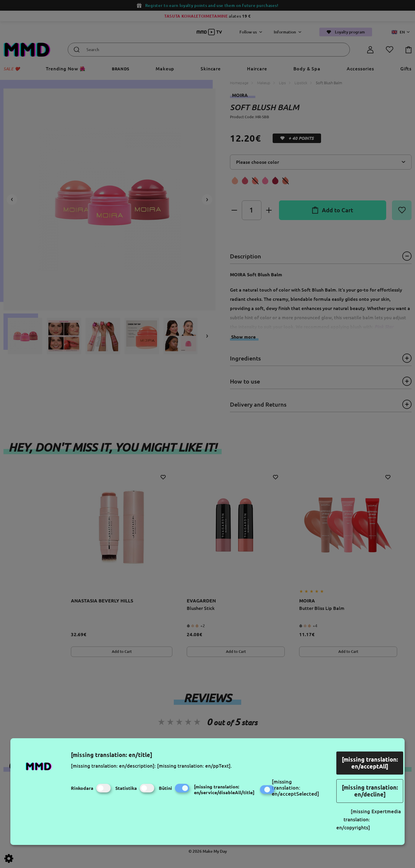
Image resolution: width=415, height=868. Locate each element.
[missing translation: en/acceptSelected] (295, 788)
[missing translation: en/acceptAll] (370, 763)
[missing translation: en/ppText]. (195, 766)
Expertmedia (386, 811)
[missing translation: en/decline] (370, 791)
